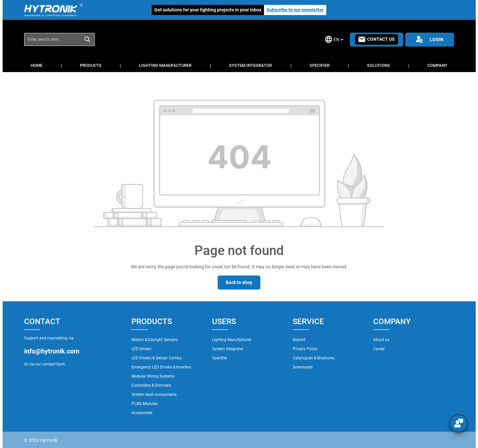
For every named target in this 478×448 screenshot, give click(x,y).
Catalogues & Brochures (314, 358)
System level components (154, 395)
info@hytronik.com (52, 351)
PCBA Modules (145, 404)
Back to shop (239, 282)
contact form (54, 364)
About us (381, 340)
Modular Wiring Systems (153, 376)
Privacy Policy (305, 349)
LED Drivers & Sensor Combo (157, 358)
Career (379, 349)
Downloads (303, 367)
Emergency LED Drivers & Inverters (161, 367)
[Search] (88, 39)
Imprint (299, 340)
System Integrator (228, 349)
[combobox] (53, 39)
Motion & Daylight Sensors (155, 340)
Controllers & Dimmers (151, 385)
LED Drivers (141, 349)
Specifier (220, 358)
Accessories (142, 413)
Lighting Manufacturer (232, 340)
